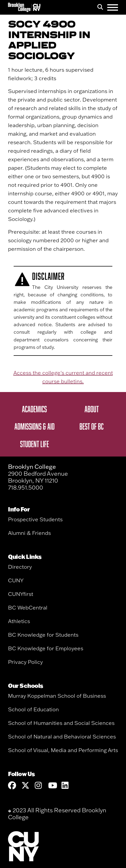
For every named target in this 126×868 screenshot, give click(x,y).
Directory (20, 567)
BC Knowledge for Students (43, 635)
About (92, 409)
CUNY (16, 580)
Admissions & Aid (35, 426)
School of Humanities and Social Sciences (61, 723)
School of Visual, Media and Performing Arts (63, 750)
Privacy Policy (25, 662)
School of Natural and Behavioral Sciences (62, 736)
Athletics (19, 621)
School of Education (33, 709)
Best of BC (91, 426)
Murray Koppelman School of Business (57, 696)
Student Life (35, 444)
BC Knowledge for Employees (46, 648)
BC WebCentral (28, 607)
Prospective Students (35, 519)
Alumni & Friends (29, 533)
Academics (34, 409)
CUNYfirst (21, 594)
